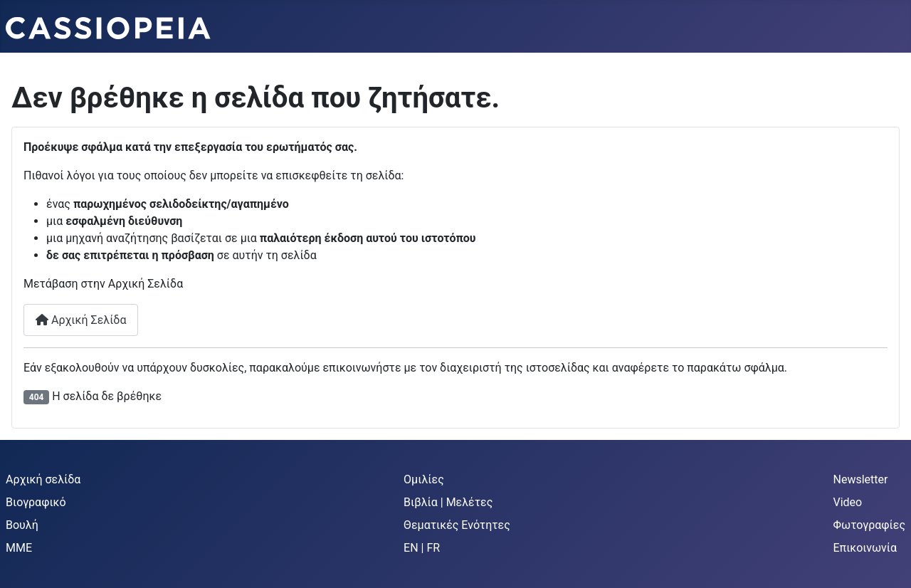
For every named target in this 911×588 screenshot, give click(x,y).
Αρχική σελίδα (43, 479)
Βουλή (22, 525)
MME (19, 548)
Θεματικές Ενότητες (457, 525)
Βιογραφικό (36, 502)
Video (848, 502)
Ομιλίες (424, 479)
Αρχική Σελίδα (81, 320)
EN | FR (422, 548)
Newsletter (861, 479)
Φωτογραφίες (870, 525)
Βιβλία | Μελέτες (448, 502)
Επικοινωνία (865, 548)
